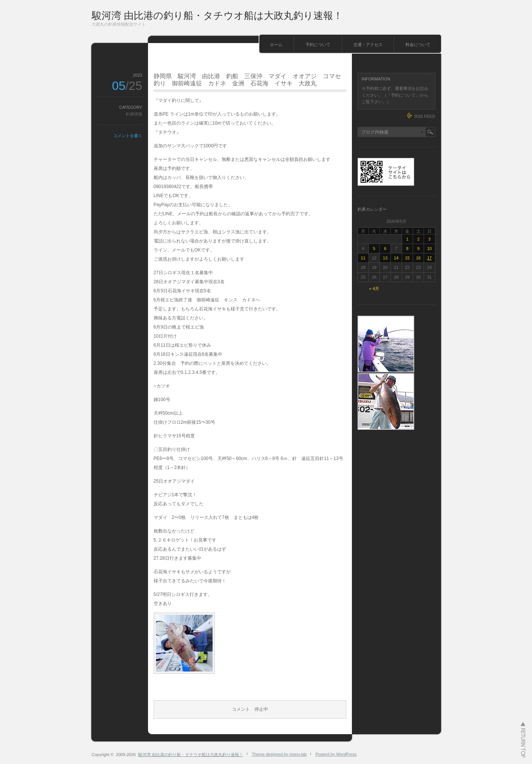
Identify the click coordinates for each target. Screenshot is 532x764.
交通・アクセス (368, 45)
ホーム (276, 45)
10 (429, 248)
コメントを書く (128, 136)
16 (418, 258)
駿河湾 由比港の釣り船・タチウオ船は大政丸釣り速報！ (217, 15)
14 (396, 258)
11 (363, 258)
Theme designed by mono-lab (279, 754)
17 (429, 258)
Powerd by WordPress (336, 754)
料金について (418, 45)
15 (407, 258)
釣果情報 (134, 114)
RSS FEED (425, 116)
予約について (318, 45)
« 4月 (374, 289)
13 (385, 258)
